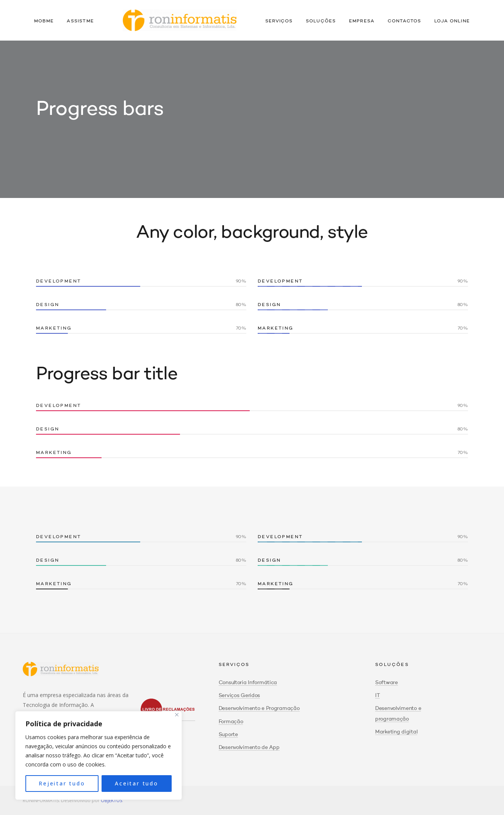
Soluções (321, 21)
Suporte (228, 735)
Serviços (279, 21)
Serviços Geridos (239, 696)
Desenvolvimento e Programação (259, 708)
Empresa (362, 21)
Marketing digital (396, 732)
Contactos (405, 21)
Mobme (44, 21)
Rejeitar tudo (62, 783)
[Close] (177, 715)
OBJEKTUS (111, 800)
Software (387, 683)
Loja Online (452, 21)
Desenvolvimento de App (249, 747)
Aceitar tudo (137, 783)
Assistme (80, 21)
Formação (231, 722)
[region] (99, 755)
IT (377, 696)
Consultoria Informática (248, 683)
